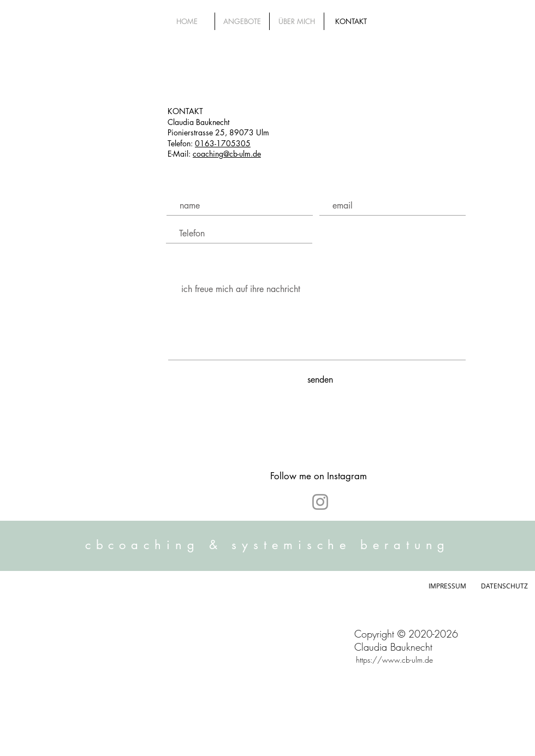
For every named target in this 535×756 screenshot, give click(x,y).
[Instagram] (320, 502)
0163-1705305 (223, 143)
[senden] (320, 380)
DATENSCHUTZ (504, 586)
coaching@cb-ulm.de (227, 154)
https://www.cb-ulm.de (394, 660)
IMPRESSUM (450, 586)
